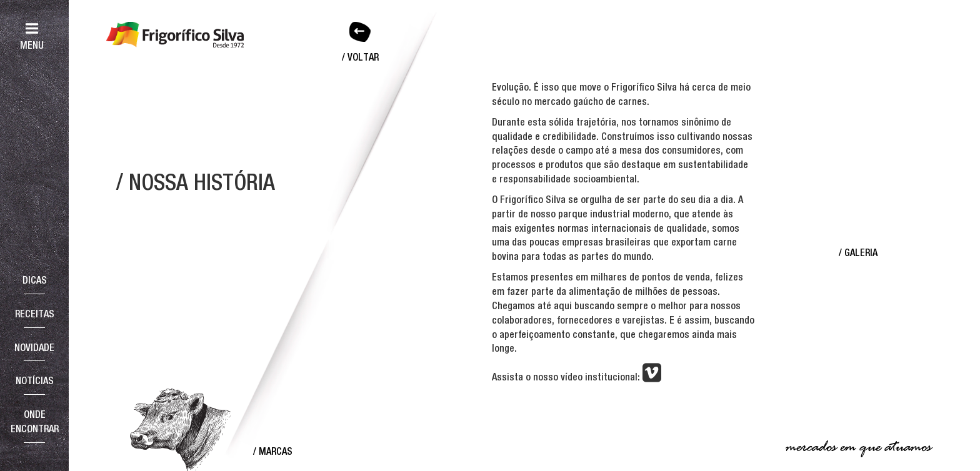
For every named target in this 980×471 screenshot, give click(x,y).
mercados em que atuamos (858, 448)
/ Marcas (273, 451)
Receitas (35, 314)
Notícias (35, 380)
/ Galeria (858, 252)
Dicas (35, 280)
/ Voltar (360, 57)
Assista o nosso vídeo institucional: (577, 377)
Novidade (34, 347)
